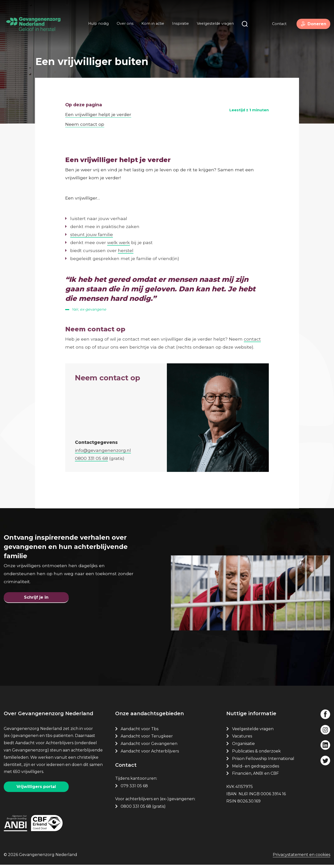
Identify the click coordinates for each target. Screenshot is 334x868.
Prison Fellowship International (263, 761)
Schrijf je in (36, 598)
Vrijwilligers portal (36, 789)
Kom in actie (151, 25)
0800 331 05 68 (136, 809)
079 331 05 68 (134, 788)
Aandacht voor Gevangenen (149, 746)
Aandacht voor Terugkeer (147, 739)
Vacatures (243, 739)
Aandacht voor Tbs (140, 731)
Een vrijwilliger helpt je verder (98, 108)
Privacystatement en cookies (302, 858)
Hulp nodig (97, 25)
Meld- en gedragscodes (256, 769)
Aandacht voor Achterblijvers (150, 754)
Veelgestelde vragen (214, 25)
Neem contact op (85, 118)
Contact (276, 25)
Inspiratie (179, 25)
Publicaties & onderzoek (256, 754)
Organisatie (243, 746)
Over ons (123, 25)
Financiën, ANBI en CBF (255, 776)
